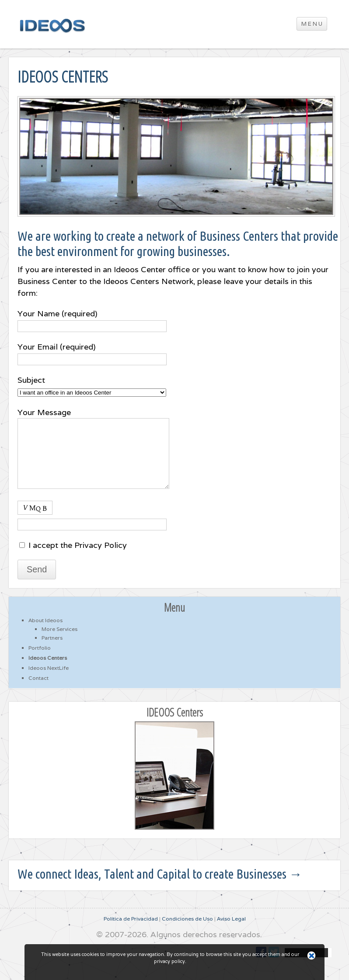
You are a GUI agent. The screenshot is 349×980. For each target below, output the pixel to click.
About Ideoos (45, 633)
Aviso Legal (231, 932)
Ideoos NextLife (49, 681)
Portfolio (40, 661)
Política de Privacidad (131, 932)
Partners (52, 651)
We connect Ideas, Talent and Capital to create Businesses (160, 887)
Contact (38, 691)
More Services (59, 642)
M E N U (312, 24)
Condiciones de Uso (187, 932)
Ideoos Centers (48, 671)
